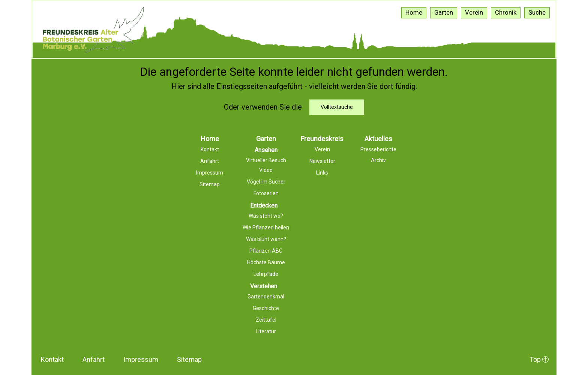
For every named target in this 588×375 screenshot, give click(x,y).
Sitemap (189, 359)
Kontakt (52, 359)
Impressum (141, 359)
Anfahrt (94, 359)
